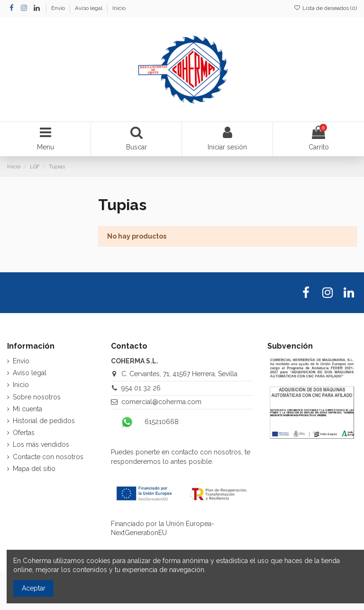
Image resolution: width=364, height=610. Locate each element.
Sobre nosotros (37, 397)
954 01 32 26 (141, 388)
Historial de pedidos (44, 421)
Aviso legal (89, 8)
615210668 (162, 422)
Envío (59, 8)
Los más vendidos (41, 444)
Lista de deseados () (325, 8)
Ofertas (24, 433)
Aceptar (34, 588)
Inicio (119, 8)
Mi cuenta (27, 409)
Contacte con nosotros (48, 457)
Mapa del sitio (34, 469)
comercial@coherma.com (161, 402)
